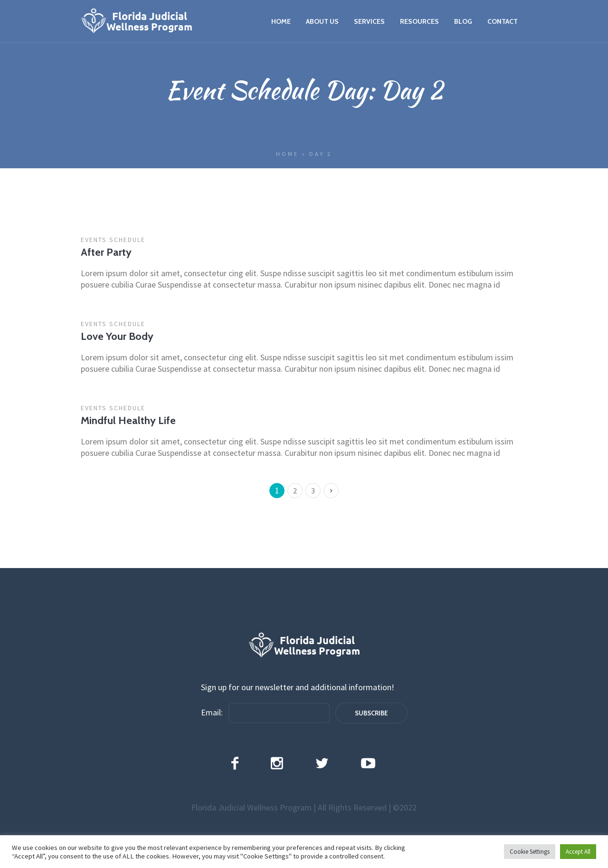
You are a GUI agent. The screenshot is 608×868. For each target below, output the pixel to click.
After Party (106, 252)
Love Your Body (117, 336)
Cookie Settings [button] (530, 852)
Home (287, 154)
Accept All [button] (578, 852)
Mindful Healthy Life (128, 420)
